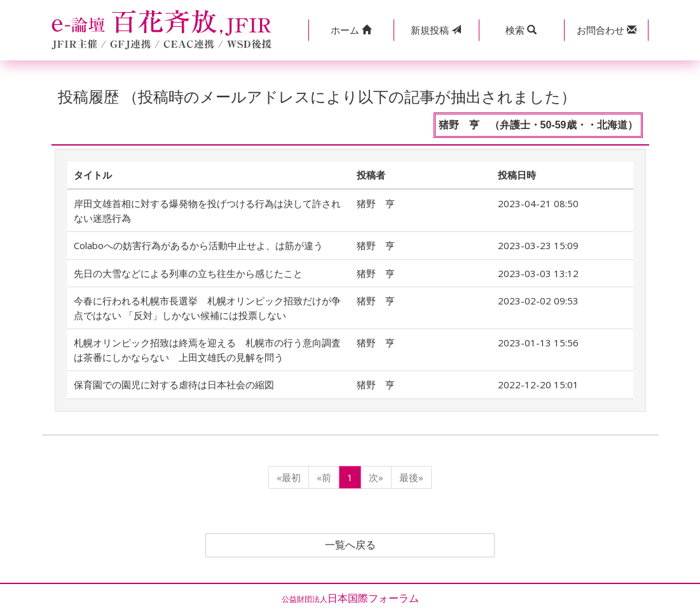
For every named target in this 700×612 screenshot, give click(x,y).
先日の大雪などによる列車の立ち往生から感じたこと (188, 273)
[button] (351, 30)
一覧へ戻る (350, 545)
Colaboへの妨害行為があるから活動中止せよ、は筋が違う (198, 245)
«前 (324, 477)
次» (376, 477)
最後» (411, 477)
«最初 (289, 477)
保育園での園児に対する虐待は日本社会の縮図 (174, 384)
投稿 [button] (436, 30)
